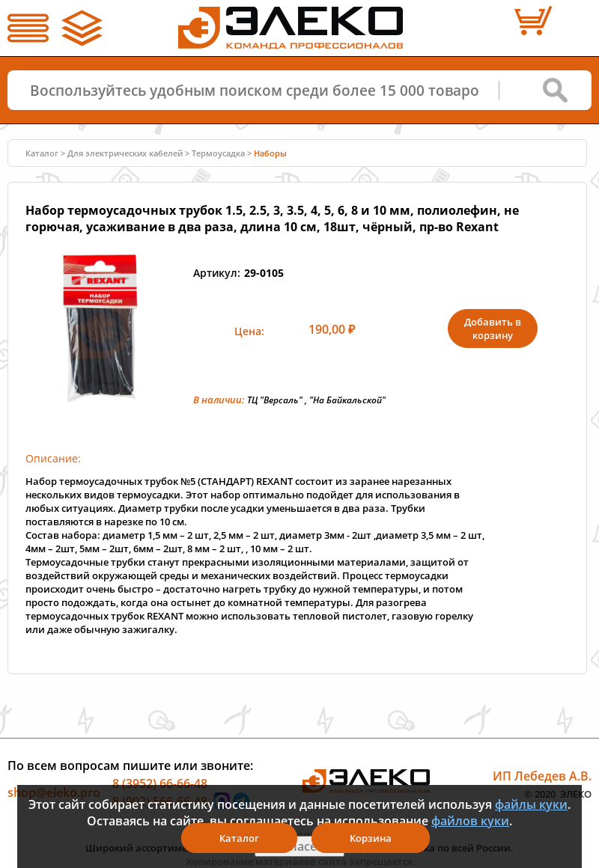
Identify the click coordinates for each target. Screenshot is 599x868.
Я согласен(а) (299, 846)
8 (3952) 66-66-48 (160, 783)
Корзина (371, 838)
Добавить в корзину (493, 328)
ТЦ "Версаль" (275, 400)
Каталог (42, 153)
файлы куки (531, 804)
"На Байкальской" (347, 400)
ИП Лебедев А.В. (542, 776)
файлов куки (470, 821)
